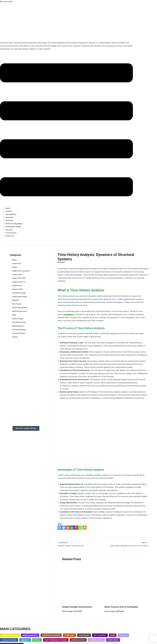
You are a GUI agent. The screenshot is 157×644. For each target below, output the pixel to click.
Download (10, 217)
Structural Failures (19, 333)
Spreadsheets (11, 214)
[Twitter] (64, 529)
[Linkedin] (72, 529)
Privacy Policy (11, 233)
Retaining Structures (19, 311)
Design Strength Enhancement (78, 607)
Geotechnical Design (20, 297)
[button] (66, 130)
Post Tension (17, 304)
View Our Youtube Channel (26, 429)
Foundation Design (19, 293)
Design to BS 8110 (19, 282)
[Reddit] (68, 529)
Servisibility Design (19, 322)
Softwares (10, 220)
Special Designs (18, 326)
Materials (16, 300)
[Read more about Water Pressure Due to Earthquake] (124, 584)
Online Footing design (15, 224)
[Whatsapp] (80, 529)
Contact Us (10, 236)
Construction (17, 263)
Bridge (14, 260)
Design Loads (17, 275)
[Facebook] (60, 529)
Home (8, 208)
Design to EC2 (17, 286)
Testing (15, 337)
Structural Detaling (19, 330)
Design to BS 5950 (19, 278)
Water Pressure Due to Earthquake (122, 607)
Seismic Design (18, 319)
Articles (9, 211)
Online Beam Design (14, 227)
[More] (85, 529)
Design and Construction (21, 271)
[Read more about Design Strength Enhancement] (82, 584)
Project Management (20, 308)
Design (15, 267)
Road (14, 315)
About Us (9, 230)
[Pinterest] (76, 529)
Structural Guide (7, 1)
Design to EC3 (17, 289)
